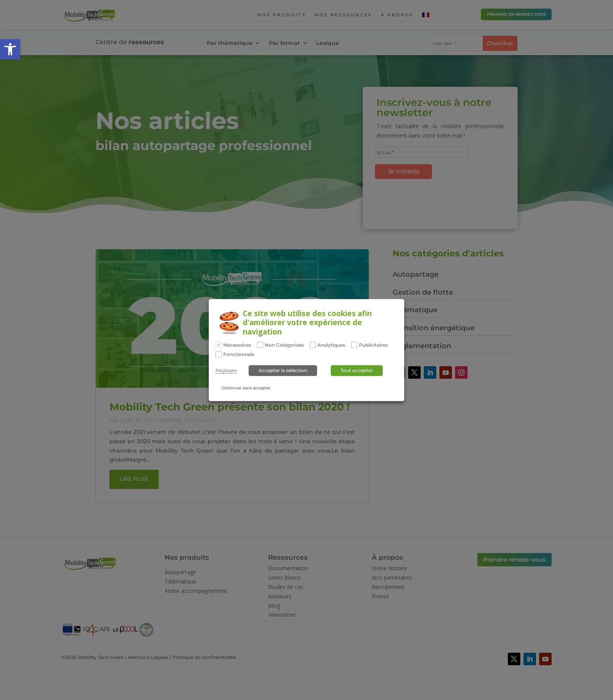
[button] (10, 49)
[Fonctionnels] (219, 354)
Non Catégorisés (284, 345)
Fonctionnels (239, 354)
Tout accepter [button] (357, 371)
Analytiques (331, 345)
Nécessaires (237, 345)
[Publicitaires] (354, 345)
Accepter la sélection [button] (283, 371)
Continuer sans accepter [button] (246, 388)
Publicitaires (373, 345)
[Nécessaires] (219, 345)
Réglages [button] (226, 371)
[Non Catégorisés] (260, 345)
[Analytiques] (313, 345)
